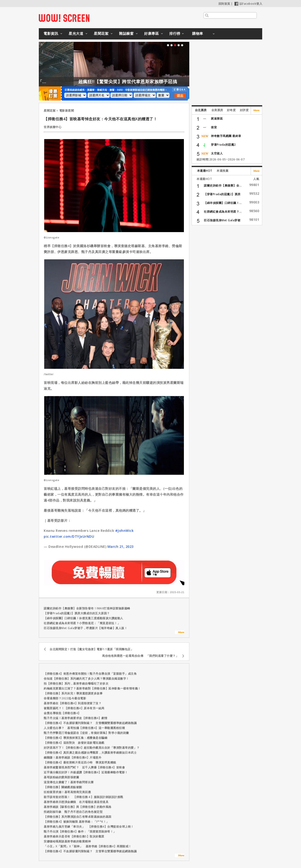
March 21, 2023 (121, 547)
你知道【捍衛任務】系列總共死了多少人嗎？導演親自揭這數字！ (86, 679)
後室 (214, 127)
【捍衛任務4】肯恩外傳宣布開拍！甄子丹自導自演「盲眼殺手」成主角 (90, 674)
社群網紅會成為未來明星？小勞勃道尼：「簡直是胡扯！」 (82, 623)
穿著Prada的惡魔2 (223, 145)
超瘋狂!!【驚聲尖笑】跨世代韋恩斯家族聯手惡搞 (146, 82)
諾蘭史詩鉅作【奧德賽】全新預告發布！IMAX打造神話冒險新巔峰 (87, 608)
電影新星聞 (67, 111)
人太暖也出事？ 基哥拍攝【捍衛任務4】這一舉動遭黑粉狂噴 (84, 728)
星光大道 (76, 33)
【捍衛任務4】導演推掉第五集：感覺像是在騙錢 (75, 738)
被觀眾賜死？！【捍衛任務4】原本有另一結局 (74, 708)
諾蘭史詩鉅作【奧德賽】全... (223, 185)
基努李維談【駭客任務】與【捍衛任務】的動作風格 (78, 807)
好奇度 (231, 110)
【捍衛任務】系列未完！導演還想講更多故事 (73, 693)
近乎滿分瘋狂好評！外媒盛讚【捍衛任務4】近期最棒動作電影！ (86, 772)
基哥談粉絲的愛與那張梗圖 (61, 777)
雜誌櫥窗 (126, 33)
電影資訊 (51, 33)
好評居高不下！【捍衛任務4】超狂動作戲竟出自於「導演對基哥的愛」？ (92, 748)
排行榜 (175, 33)
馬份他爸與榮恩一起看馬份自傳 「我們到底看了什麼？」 (140, 656)
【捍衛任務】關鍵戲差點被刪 (63, 787)
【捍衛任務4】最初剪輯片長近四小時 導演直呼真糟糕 (80, 762)
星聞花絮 (101, 33)
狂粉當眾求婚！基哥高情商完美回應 (67, 792)
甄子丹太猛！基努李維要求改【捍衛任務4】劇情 (75, 718)
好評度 (244, 110)
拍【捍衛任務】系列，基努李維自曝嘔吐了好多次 (76, 683)
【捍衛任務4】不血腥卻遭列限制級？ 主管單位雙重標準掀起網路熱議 (90, 851)
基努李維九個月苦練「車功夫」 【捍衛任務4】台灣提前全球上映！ (89, 827)
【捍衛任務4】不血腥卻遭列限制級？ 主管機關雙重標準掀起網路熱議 (90, 723)
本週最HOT (205, 171)
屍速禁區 (217, 119)
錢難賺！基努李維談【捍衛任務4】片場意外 (73, 757)
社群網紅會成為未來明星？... (223, 212)
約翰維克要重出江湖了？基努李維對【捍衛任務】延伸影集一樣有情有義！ (92, 688)
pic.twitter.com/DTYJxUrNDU (69, 536)
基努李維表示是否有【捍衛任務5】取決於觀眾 (74, 836)
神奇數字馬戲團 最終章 (226, 136)
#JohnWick (125, 531)
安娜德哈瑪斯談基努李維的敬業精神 (67, 841)
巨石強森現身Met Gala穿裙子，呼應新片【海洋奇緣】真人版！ (85, 628)
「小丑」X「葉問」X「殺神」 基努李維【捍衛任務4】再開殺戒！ (88, 846)
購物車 (198, 33)
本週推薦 (222, 171)
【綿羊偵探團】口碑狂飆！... (223, 203)
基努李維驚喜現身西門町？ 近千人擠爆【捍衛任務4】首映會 (84, 767)
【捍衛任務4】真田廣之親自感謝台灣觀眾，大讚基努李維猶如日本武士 (90, 753)
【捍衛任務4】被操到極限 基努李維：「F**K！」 (76, 822)
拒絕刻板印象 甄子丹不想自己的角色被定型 (73, 812)
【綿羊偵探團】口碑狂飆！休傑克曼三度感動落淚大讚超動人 (83, 618)
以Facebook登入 (248, 4)
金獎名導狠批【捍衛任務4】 (62, 713)
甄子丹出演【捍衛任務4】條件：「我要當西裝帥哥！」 (80, 831)
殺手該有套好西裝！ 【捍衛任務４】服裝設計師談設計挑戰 (83, 797)
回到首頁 (224, 4)
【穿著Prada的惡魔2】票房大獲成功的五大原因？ (77, 613)
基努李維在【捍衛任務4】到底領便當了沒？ (73, 703)
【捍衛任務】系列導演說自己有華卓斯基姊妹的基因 (78, 817)
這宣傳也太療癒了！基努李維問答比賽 (69, 782)
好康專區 (151, 33)
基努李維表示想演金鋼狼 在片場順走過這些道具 (76, 802)
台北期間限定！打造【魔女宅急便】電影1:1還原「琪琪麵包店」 (91, 649)
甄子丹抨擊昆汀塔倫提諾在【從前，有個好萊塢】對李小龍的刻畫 (86, 733)
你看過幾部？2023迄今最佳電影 (65, 698)
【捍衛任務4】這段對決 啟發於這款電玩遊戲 (74, 743)
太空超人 (217, 153)
